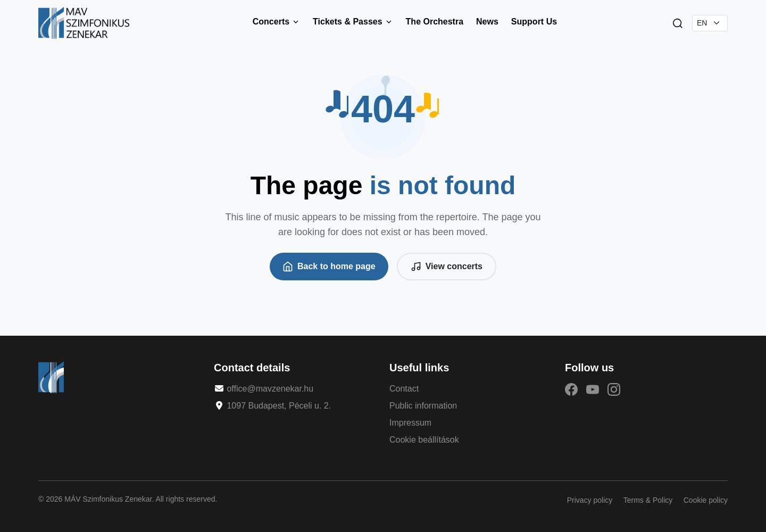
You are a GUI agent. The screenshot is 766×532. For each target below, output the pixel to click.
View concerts (447, 267)
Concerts (276, 22)
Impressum (410, 423)
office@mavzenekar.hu (270, 389)
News (487, 22)
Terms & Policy (648, 500)
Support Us (534, 22)
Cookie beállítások (424, 440)
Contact (404, 389)
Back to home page (329, 267)
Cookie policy (706, 500)
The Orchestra (435, 22)
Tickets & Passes (353, 22)
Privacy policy (590, 500)
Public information (423, 406)
